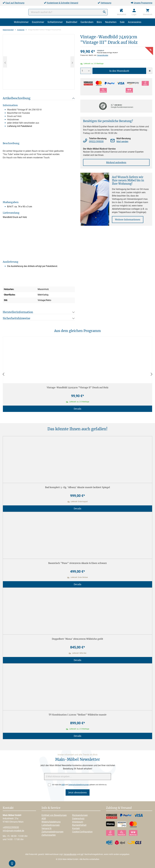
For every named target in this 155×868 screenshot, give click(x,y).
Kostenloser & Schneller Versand (62, 3)
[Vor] (152, 374)
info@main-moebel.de (13, 831)
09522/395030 (96, 141)
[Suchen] (104, 12)
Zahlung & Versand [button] (119, 808)
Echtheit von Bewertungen (54, 815)
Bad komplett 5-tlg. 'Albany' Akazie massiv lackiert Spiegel (77, 487)
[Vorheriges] (5, 62)
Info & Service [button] (51, 808)
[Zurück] (3, 374)
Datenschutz (78, 819)
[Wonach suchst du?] (68, 12)
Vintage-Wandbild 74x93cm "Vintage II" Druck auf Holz (78, 387)
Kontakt (76, 828)
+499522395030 (11, 827)
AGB (63, 785)
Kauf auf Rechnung (15, 3)
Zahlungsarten (49, 835)
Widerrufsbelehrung (51, 822)
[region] (39, 62)
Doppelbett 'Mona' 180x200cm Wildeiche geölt (77, 639)
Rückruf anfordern (116, 162)
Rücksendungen (80, 815)
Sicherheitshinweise (17, 318)
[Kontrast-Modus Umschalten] (12, 863)
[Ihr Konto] (134, 12)
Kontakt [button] (8, 808)
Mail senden (122, 141)
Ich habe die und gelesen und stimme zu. (80, 785)
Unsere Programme (143, 3)
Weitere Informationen (128, 220)
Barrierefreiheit (79, 825)
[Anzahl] (86, 71)
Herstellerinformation (18, 312)
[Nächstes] (72, 62)
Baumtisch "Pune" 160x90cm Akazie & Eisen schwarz (77, 563)
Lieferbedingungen (51, 825)
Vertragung (106, 3)
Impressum (78, 822)
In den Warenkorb (119, 71)
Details (77, 409)
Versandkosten (103, 55)
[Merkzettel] (122, 12)
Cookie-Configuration (82, 832)
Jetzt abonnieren (78, 792)
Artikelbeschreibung (17, 98)
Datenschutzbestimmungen (79, 785)
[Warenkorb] (148, 12)
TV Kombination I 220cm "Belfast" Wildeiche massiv (78, 715)
